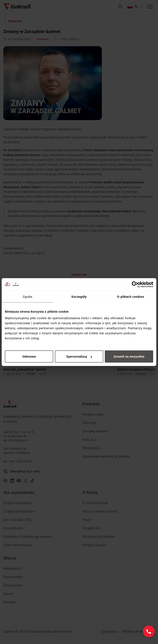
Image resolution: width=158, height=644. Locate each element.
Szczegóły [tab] (79, 296)
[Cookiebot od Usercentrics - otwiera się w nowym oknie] (135, 284)
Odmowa (29, 356)
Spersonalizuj (79, 356)
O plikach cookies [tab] (130, 296)
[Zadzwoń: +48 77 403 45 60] (149, 631)
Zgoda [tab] (27, 296)
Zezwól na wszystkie (129, 356)
